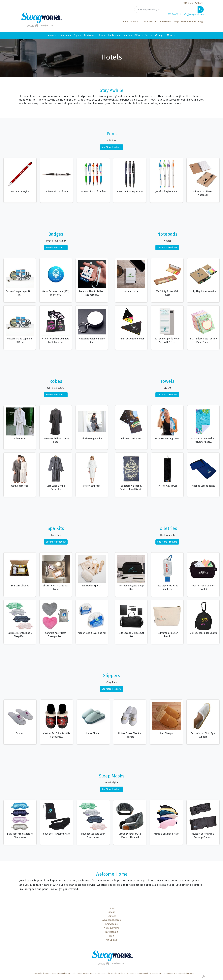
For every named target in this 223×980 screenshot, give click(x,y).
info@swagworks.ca (193, 14)
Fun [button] (101, 35)
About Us (135, 22)
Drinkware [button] (89, 35)
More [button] (170, 35)
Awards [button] (65, 35)
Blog (200, 22)
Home (125, 22)
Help (176, 22)
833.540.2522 (174, 14)
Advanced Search (112, 920)
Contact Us (147, 22)
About (112, 912)
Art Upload (111, 940)
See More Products (111, 147)
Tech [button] (148, 35)
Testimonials (112, 932)
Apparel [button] (52, 35)
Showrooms (166, 22)
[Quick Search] (166, 10)
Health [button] (126, 35)
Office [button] (137, 35)
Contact (112, 916)
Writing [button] (159, 35)
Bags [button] (76, 35)
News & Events (188, 22)
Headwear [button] (113, 35)
